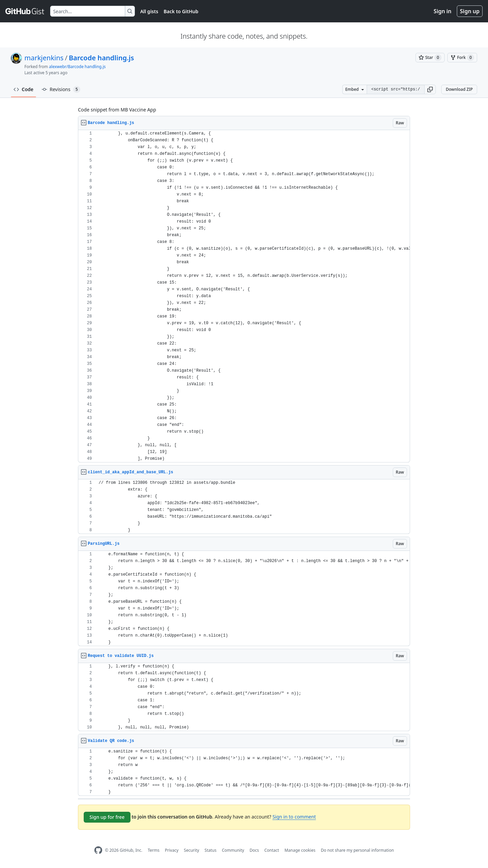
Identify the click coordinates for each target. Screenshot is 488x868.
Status (211, 850)
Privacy (172, 850)
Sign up (470, 11)
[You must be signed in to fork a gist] (462, 58)
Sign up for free (107, 817)
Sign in (443, 11)
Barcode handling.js (101, 58)
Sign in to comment (294, 817)
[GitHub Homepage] (98, 850)
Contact (272, 850)
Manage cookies (300, 850)
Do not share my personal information (358, 850)
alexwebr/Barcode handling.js (77, 67)
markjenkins (44, 58)
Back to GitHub (181, 11)
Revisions (61, 89)
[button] (430, 89)
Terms (154, 850)
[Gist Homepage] (25, 11)
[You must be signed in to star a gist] (430, 58)
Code (24, 89)
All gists (149, 11)
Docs (254, 850)
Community (233, 850)
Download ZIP (459, 89)
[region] (244, 296)
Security (192, 850)
